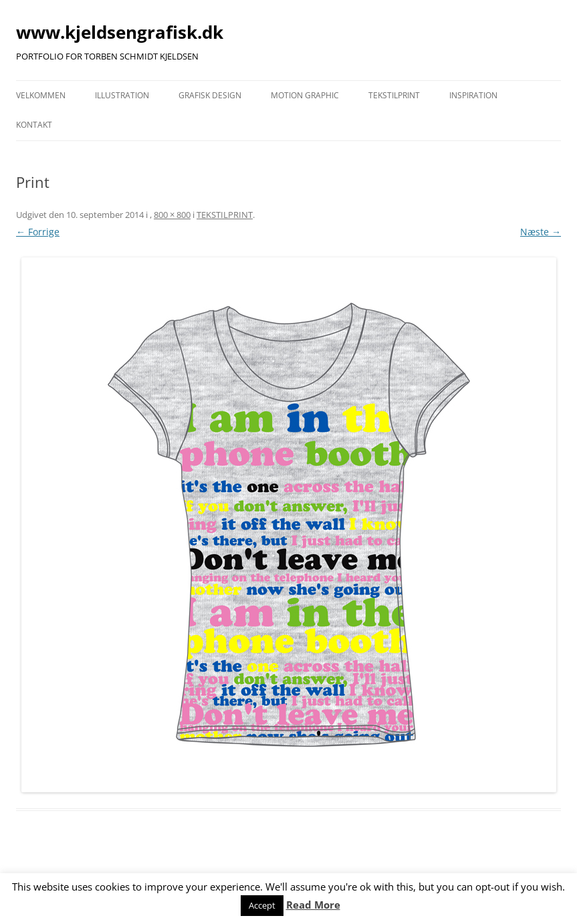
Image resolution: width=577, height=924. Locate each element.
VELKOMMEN (41, 95)
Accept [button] (262, 905)
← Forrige (38, 232)
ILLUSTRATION (122, 95)
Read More (313, 905)
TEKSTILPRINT (394, 95)
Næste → (541, 232)
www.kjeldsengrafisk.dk (120, 32)
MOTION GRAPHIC (305, 95)
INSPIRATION (473, 95)
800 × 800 (172, 215)
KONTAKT (34, 125)
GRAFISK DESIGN (210, 95)
